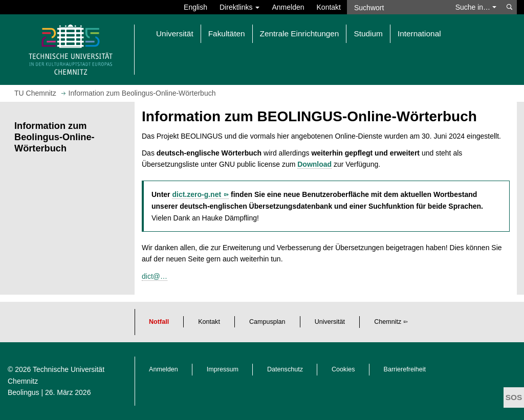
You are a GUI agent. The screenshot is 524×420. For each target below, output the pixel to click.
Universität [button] (175, 34)
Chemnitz (388, 322)
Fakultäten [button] (227, 34)
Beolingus (24, 392)
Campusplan (267, 322)
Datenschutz (285, 369)
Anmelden (288, 7)
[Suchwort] (398, 7)
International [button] (419, 34)
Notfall (159, 322)
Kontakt (329, 7)
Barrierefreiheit (405, 369)
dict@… (155, 276)
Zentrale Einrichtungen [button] (300, 34)
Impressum (223, 369)
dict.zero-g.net (196, 194)
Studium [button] (368, 34)
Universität (330, 322)
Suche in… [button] (476, 7)
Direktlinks (239, 7)
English (195, 7)
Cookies (343, 369)
